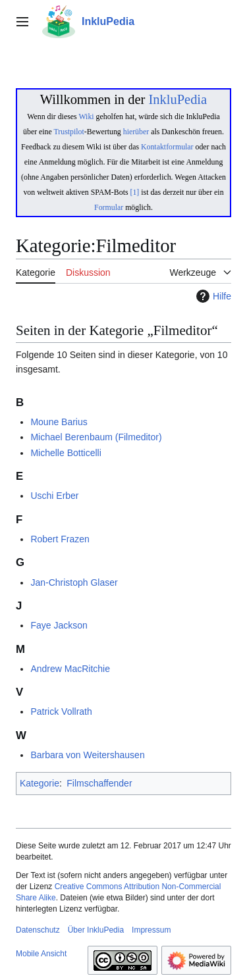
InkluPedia (178, 99)
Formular (109, 207)
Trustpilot (69, 132)
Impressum (151, 930)
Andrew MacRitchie (70, 669)
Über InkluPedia (96, 930)
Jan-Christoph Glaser (74, 582)
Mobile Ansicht (41, 954)
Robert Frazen (60, 539)
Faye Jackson (59, 625)
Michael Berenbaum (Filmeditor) (96, 437)
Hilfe (212, 296)
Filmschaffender (99, 783)
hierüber (136, 132)
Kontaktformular (167, 147)
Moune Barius (59, 422)
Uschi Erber (54, 496)
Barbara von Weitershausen (87, 755)
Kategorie (40, 783)
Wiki (86, 116)
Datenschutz (38, 930)
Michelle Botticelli (66, 453)
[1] (135, 192)
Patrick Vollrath (61, 711)
